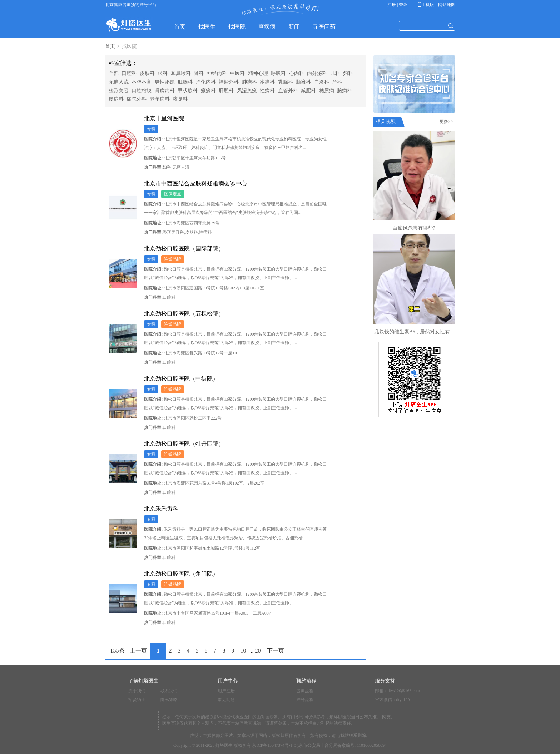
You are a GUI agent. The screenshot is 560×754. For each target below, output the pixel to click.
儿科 (335, 73)
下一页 (276, 651)
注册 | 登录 (397, 5)
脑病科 (345, 91)
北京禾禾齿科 (161, 509)
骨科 (199, 73)
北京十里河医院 (164, 118)
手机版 (427, 5)
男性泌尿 (165, 82)
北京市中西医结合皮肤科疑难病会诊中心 (195, 183)
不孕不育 (142, 82)
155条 (118, 651)
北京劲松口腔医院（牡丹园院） (184, 444)
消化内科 (206, 82)
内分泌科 (317, 73)
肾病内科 (165, 91)
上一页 (138, 651)
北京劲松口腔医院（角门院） (181, 574)
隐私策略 (169, 700)
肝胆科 (226, 91)
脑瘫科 (303, 82)
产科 (337, 82)
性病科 (267, 91)
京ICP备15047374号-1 (272, 745)
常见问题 (226, 700)
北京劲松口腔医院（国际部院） (184, 249)
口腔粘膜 (142, 91)
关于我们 (137, 691)
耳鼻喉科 (181, 73)
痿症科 (116, 99)
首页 (110, 46)
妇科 (348, 73)
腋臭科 (180, 99)
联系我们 (169, 691)
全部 (114, 73)
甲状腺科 (188, 91)
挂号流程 (305, 700)
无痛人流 (119, 82)
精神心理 (258, 73)
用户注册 (226, 691)
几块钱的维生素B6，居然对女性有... (414, 332)
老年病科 (160, 99)
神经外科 (229, 82)
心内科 (297, 73)
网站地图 (446, 5)
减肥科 (308, 91)
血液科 (322, 82)
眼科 (163, 73)
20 (258, 651)
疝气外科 (137, 99)
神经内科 (217, 73)
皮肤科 (147, 73)
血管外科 (288, 91)
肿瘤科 (249, 82)
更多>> (447, 121)
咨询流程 (305, 691)
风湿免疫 (247, 91)
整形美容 (119, 91)
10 (243, 651)
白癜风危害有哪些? (414, 228)
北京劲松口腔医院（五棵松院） (184, 314)
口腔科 (129, 73)
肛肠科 (185, 82)
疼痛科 (267, 82)
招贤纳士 (137, 700)
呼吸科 (278, 73)
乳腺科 (286, 82)
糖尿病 (327, 91)
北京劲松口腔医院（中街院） (181, 379)
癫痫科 (208, 91)
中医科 (237, 73)
